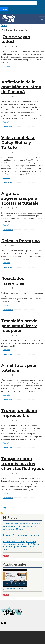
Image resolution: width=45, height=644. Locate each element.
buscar (4, 9)
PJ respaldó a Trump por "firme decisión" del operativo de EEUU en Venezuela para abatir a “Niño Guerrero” (21, 545)
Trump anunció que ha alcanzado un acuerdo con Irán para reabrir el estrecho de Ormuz (22, 526)
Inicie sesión (8, 71)
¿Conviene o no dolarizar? (13, 589)
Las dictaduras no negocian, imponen (22, 535)
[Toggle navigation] (42, 19)
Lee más (7, 66)
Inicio (4, 25)
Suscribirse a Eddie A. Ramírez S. (2, 513)
